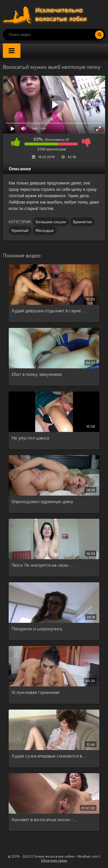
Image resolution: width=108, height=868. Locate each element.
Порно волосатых (46, 14)
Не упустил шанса (30, 438)
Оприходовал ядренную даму (42, 501)
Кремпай (20, 230)
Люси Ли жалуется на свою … (42, 565)
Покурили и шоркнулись (37, 628)
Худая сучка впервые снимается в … (49, 756)
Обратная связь (54, 860)
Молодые (45, 230)
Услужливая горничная (35, 692)
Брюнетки (83, 222)
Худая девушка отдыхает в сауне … (49, 310)
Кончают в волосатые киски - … (45, 819)
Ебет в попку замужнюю (37, 374)
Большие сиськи (51, 222)
